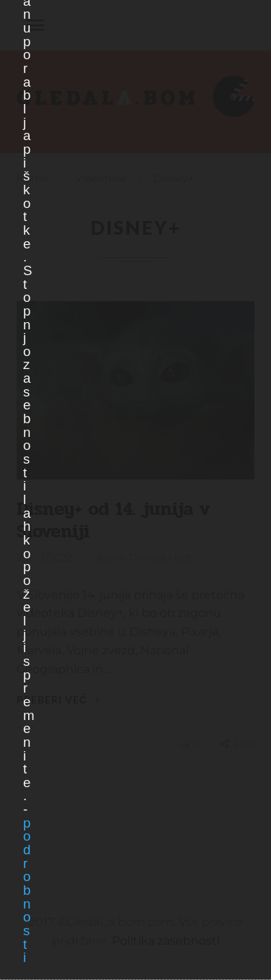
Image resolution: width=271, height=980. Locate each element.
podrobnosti (26, 890)
